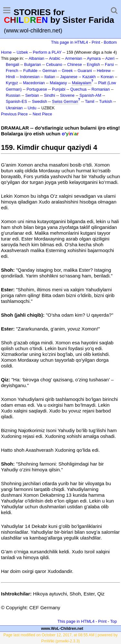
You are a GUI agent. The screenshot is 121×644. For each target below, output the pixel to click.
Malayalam (82, 83)
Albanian (36, 59)
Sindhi (50, 95)
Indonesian (30, 77)
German (50, 71)
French (12, 71)
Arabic (55, 59)
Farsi (109, 65)
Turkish (106, 102)
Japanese (69, 77)
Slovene (67, 95)
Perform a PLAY (47, 52)
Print (96, 42)
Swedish (40, 102)
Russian (13, 95)
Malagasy (58, 83)
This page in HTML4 (70, 42)
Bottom (110, 42)
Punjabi (59, 89)
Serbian (32, 95)
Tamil (90, 102)
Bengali (13, 65)
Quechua (78, 89)
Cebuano (54, 65)
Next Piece (42, 114)
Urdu (32, 108)
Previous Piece (14, 114)
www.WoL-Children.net (62, 629)
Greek (67, 71)
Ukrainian (14, 108)
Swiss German (65, 102)
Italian (50, 77)
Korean (107, 77)
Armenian (73, 59)
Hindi (10, 77)
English (93, 65)
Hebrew (104, 71)
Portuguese (37, 89)
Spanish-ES (16, 102)
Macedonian (34, 83)
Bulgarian (33, 65)
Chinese (75, 65)
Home (6, 52)
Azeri (110, 59)
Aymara (94, 59)
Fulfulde (30, 71)
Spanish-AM (90, 95)
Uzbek (22, 52)
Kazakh (89, 77)
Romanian (101, 89)
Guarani (85, 71)
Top (113, 621)
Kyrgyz (12, 83)
